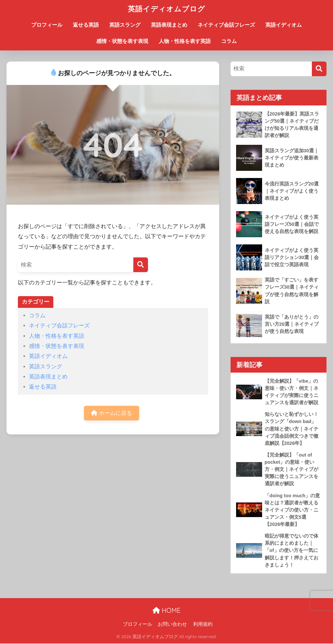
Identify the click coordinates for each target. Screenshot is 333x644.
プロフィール (47, 25)
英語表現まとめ (169, 25)
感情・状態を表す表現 (122, 41)
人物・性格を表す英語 (185, 41)
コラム (229, 41)
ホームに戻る (112, 413)
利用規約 (203, 625)
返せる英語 (86, 25)
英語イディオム (284, 25)
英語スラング (125, 25)
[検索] (141, 265)
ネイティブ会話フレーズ (226, 25)
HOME (166, 611)
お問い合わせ (172, 625)
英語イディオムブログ (166, 9)
